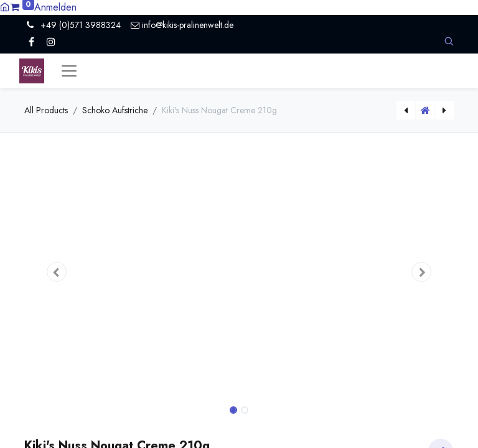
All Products (46, 110)
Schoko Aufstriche (115, 110)
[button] (449, 41)
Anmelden (55, 7)
